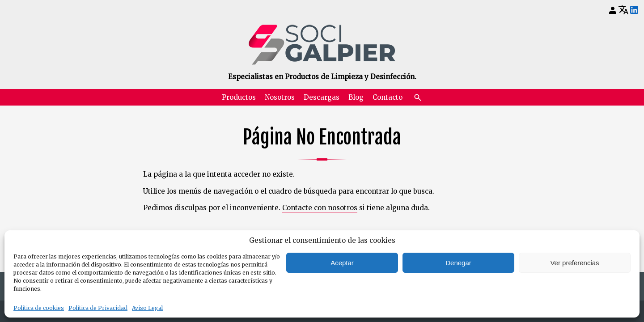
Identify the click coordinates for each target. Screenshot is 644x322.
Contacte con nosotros (320, 208)
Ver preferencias (574, 263)
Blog (356, 97)
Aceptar (342, 263)
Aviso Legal (147, 308)
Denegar (458, 263)
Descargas (322, 97)
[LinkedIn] (634, 10)
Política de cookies (39, 308)
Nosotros (280, 97)
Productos (239, 97)
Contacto (388, 97)
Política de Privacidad (98, 308)
